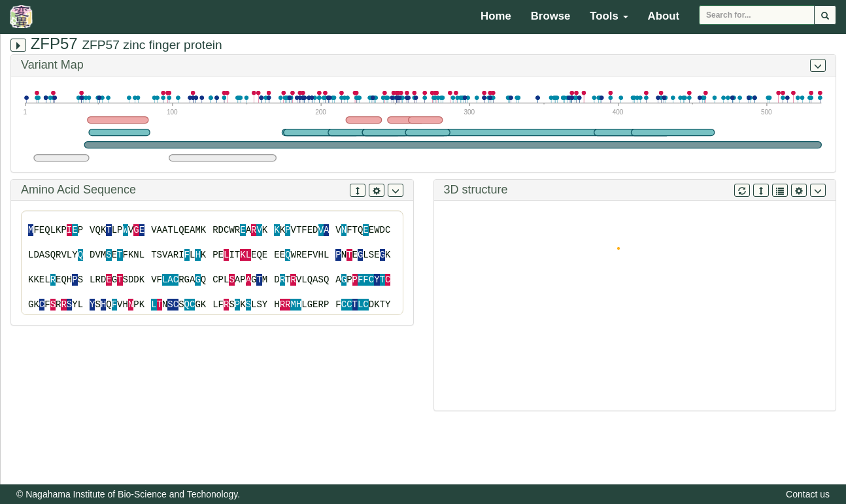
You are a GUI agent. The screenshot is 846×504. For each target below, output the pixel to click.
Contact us (808, 494)
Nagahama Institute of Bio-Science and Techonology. (133, 494)
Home (496, 16)
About (664, 16)
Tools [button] (609, 16)
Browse (551, 16)
